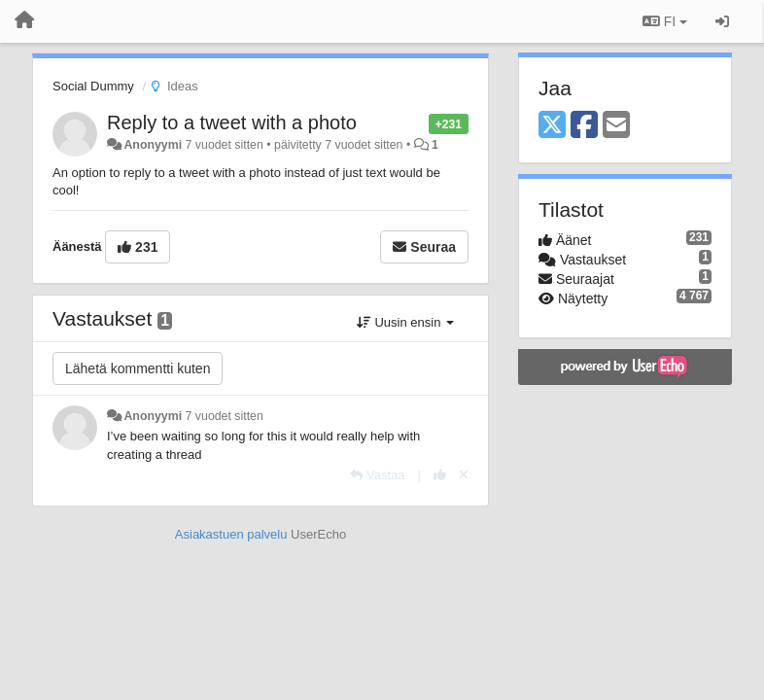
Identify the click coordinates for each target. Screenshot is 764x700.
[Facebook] (584, 126)
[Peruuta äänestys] (464, 475)
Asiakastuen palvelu (231, 534)
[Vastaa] (377, 475)
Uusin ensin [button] (405, 322)
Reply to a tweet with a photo (232, 122)
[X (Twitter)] (552, 126)
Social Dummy (93, 86)
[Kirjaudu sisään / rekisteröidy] (722, 21)
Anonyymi (153, 145)
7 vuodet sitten (225, 416)
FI (665, 21)
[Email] (616, 126)
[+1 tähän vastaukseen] (440, 475)
